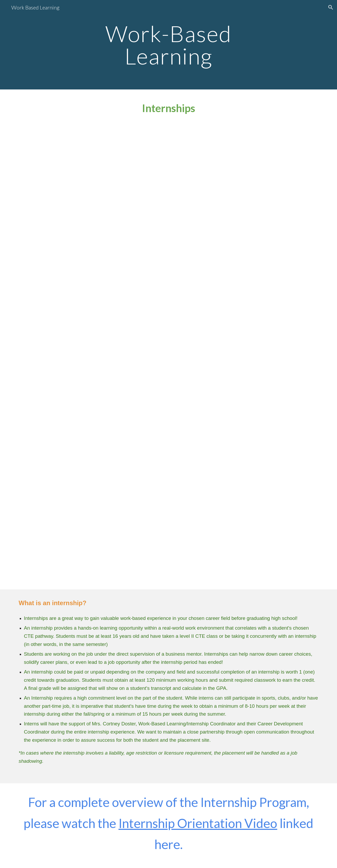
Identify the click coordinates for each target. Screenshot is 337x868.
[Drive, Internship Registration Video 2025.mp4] (168, 471)
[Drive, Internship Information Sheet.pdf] (168, 238)
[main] (168, 45)
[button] (331, 7)
